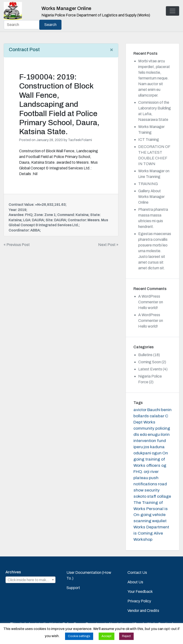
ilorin (165, 435)
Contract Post (24, 49)
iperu (138, 447)
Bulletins (145, 355)
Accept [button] (107, 636)
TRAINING (148, 184)
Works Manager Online (66, 8)
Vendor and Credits (143, 611)
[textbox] (30, 580)
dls (136, 435)
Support (73, 588)
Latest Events (150, 369)
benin (166, 410)
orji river (151, 472)
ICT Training (149, 140)
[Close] (111, 49)
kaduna (157, 447)
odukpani (142, 453)
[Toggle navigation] (173, 11)
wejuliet (159, 521)
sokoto (140, 496)
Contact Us (137, 573)
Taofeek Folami (80, 140)
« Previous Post (17, 245)
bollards (141, 416)
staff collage (159, 496)
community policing (152, 428)
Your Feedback (140, 592)
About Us (135, 582)
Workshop (143, 539)
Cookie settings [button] (79, 636)
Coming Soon (150, 362)
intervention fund (150, 441)
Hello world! (148, 308)
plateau (141, 478)
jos (147, 447)
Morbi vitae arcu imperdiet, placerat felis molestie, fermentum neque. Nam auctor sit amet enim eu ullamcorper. (154, 78)
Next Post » (108, 245)
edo (143, 435)
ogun (157, 453)
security (152, 490)
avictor (140, 410)
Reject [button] (126, 636)
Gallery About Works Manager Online (151, 197)
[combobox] (30, 580)
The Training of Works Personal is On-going (151, 509)
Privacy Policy (139, 601)
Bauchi (154, 410)
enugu (154, 435)
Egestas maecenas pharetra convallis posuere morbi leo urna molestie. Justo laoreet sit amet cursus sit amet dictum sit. (155, 251)
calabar (157, 416)
